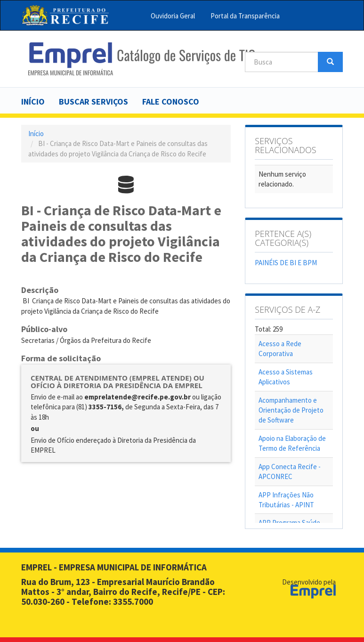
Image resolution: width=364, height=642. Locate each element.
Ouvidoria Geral (173, 16)
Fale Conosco (171, 102)
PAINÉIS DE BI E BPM (286, 263)
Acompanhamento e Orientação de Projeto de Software (291, 410)
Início (33, 102)
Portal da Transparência (245, 16)
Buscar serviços (93, 102)
